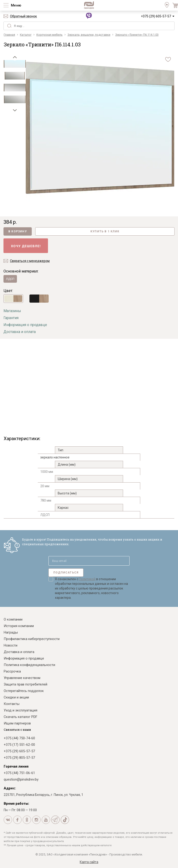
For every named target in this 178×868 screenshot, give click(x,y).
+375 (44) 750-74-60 (19, 738)
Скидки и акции (16, 697)
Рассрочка (12, 671)
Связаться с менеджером (30, 261)
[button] (15, 57)
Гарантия (11, 318)
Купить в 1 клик (105, 231)
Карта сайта (89, 862)
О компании (13, 619)
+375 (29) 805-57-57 (19, 758)
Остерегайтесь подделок (24, 691)
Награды (11, 632)
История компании (19, 626)
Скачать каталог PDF (21, 717)
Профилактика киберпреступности (32, 639)
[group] (100, 128)
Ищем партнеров (17, 723)
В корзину (18, 231)
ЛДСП (10, 279)
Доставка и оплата (20, 332)
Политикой (87, 579)
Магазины (12, 311)
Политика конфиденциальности (29, 665)
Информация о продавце (25, 325)
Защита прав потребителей (25, 684)
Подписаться (66, 573)
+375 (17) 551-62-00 (19, 745)
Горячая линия (16, 766)
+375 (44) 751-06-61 (19, 773)
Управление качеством (22, 678)
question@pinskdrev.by (21, 779)
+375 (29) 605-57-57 (156, 16)
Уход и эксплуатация (21, 710)
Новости (11, 645)
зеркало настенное (55, 457)
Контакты (12, 704)
